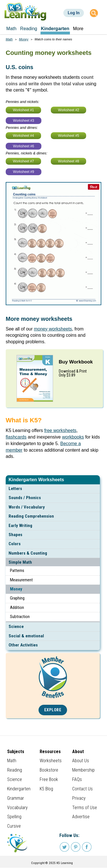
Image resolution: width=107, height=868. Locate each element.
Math (9, 39)
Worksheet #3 (24, 121)
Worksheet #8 (68, 161)
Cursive (14, 826)
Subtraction (20, 617)
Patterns (17, 571)
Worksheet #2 (68, 110)
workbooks (73, 437)
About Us (81, 761)
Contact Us (82, 789)
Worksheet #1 (23, 110)
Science (16, 627)
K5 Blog (46, 789)
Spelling (14, 817)
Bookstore (49, 770)
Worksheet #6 (24, 146)
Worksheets (51, 761)
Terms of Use (85, 808)
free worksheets (60, 430)
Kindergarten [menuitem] (55, 29)
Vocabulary (17, 808)
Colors (15, 544)
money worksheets (53, 329)
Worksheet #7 (23, 161)
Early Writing (20, 526)
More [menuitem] (78, 29)
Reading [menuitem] (29, 29)
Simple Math (20, 562)
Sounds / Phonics (25, 498)
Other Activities (23, 645)
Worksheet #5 (68, 136)
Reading (15, 770)
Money (16, 589)
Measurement (21, 580)
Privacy (79, 798)
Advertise (81, 817)
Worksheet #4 (23, 136)
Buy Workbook (76, 362)
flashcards (16, 437)
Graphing (17, 598)
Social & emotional (26, 636)
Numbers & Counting (28, 553)
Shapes (15, 535)
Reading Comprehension (31, 516)
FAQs (77, 779)
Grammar (16, 798)
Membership (83, 770)
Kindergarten (19, 789)
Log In (74, 13)
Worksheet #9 (24, 172)
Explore (53, 710)
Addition (17, 607)
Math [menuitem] (11, 29)
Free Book (49, 779)
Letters (15, 489)
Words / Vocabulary (27, 507)
